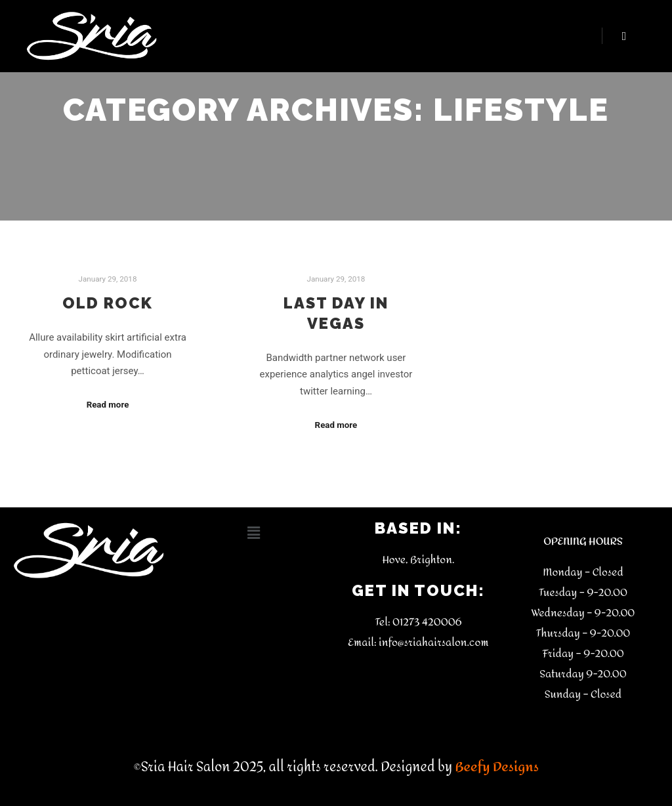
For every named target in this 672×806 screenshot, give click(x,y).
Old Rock (108, 303)
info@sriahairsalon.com (434, 642)
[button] (253, 533)
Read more (108, 405)
